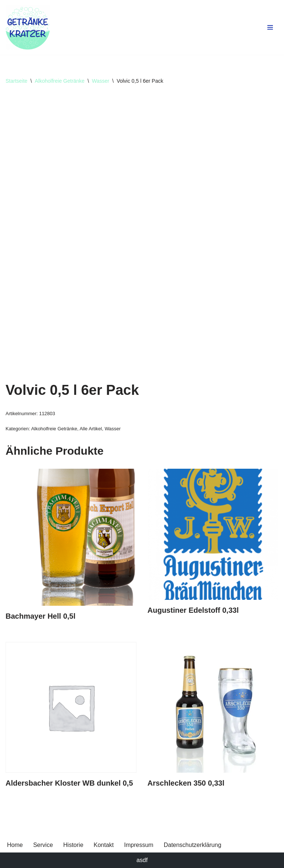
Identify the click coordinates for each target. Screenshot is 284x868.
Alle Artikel (91, 429)
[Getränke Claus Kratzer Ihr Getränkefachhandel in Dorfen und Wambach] (28, 27)
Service (43, 845)
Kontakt (104, 845)
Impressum (139, 845)
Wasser (101, 81)
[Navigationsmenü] (270, 27)
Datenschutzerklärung (193, 845)
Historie (73, 845)
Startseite (16, 81)
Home (15, 845)
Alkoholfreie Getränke (60, 81)
